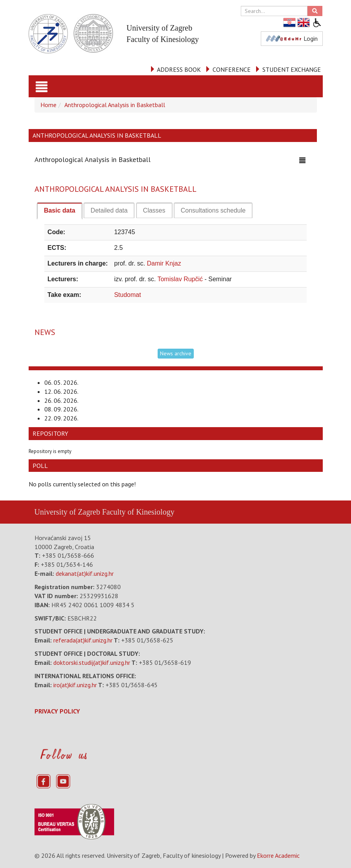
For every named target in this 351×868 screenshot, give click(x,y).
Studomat (127, 295)
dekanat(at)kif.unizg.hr (85, 573)
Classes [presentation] (154, 210)
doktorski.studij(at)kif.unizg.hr (92, 662)
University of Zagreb (67, 512)
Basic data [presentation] (60, 210)
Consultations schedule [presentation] (213, 210)
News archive (176, 353)
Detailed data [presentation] (109, 210)
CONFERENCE (232, 69)
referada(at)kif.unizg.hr (83, 640)
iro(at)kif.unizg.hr (75, 685)
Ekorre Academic (278, 855)
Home (48, 105)
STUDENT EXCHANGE (292, 69)
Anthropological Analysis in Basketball (115, 105)
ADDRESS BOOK (179, 69)
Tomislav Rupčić (181, 279)
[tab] (60, 211)
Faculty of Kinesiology (138, 512)
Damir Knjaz (164, 263)
